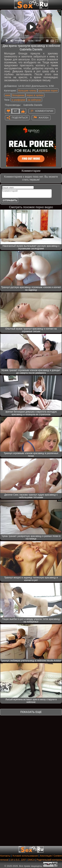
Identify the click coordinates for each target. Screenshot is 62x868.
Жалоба (44, 117)
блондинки (18, 95)
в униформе (19, 100)
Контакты (5, 856)
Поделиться (20, 117)
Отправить (10, 200)
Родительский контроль (49, 860)
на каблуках (34, 100)
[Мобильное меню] (3, 4)
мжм (8, 95)
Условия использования (25, 856)
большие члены (27, 91)
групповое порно (48, 91)
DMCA (31, 860)
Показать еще (31, 712)
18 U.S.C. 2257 (18, 860)
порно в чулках (35, 95)
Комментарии (44, 111)
